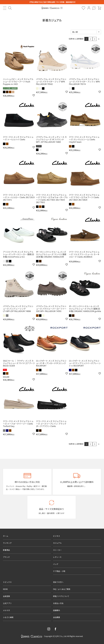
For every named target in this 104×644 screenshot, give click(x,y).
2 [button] (91, 39)
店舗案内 (57, 610)
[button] (99, 39)
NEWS (5, 589)
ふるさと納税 (8, 617)
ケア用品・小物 (59, 571)
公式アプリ (7, 603)
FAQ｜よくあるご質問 (62, 589)
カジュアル (57, 543)
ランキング (7, 543)
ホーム (6, 536)
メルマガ (6, 610)
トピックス (7, 582)
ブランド (6, 557)
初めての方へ (58, 582)
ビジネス (57, 536)
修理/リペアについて (61, 596)
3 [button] (95, 39)
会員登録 (6, 596)
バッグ (56, 564)
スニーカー (57, 550)
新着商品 (6, 550)
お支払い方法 (58, 603)
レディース (57, 557)
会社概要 (57, 617)
